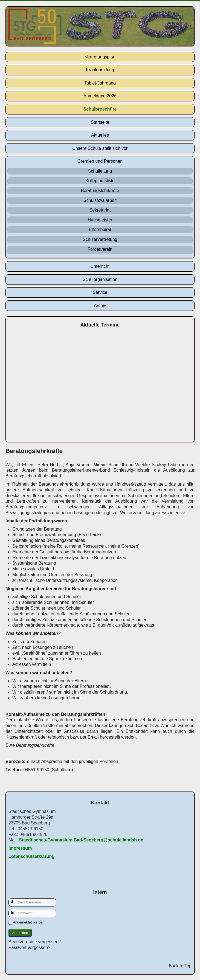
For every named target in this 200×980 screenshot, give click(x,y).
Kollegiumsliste (100, 181)
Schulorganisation (100, 279)
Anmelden (20, 933)
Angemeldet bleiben (29, 922)
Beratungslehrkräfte (100, 191)
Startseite (100, 122)
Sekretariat (100, 210)
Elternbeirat (100, 229)
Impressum (20, 848)
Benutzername (15, 900)
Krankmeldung (100, 70)
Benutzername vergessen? (35, 942)
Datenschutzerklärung (31, 856)
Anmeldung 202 (99, 96)
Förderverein (100, 249)
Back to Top (180, 966)
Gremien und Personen (100, 161)
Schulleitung (100, 171)
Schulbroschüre (100, 109)
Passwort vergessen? (29, 947)
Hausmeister (100, 220)
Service (100, 292)
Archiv (100, 305)
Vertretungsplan (100, 57)
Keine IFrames (100, 386)
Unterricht (100, 266)
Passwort (15, 910)
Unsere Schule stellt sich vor (100, 148)
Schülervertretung (100, 239)
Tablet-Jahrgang (100, 83)
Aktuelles (100, 135)
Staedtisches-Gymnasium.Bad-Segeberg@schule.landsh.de (81, 840)
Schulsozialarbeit (100, 200)
